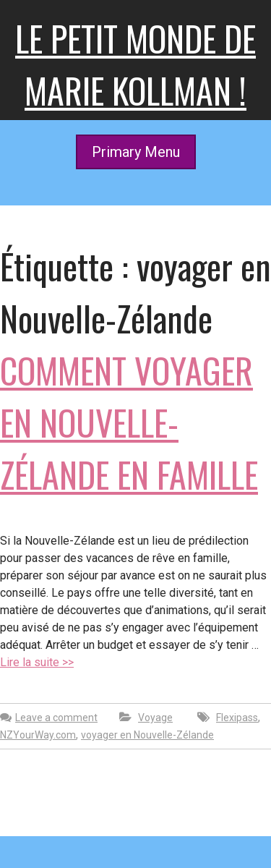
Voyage (155, 718)
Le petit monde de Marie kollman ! (135, 64)
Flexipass (237, 718)
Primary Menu (136, 152)
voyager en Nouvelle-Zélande (147, 735)
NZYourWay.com (38, 735)
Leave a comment (56, 718)
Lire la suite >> (37, 662)
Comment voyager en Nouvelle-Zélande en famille (129, 422)
